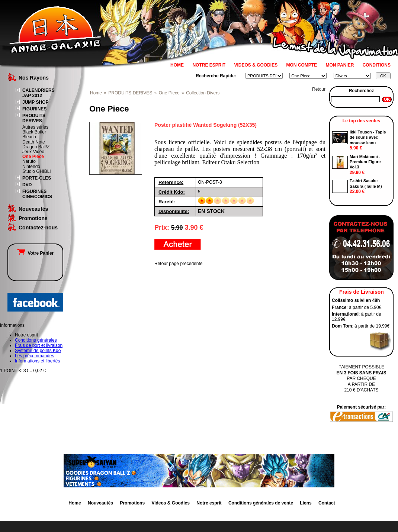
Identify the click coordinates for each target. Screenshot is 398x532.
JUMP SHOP (35, 102)
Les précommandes (34, 356)
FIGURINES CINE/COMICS (37, 194)
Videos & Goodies (170, 503)
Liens (306, 503)
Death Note (34, 142)
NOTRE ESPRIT (209, 65)
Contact (327, 503)
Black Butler (34, 132)
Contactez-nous (38, 228)
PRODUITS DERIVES (34, 118)
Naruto (29, 161)
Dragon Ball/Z (36, 147)
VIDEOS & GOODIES (256, 65)
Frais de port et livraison (39, 345)
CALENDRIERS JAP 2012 (38, 93)
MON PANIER (340, 65)
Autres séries (35, 127)
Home (96, 93)
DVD (27, 185)
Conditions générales (36, 340)
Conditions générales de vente (261, 503)
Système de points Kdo (38, 351)
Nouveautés (33, 209)
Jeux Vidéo (33, 152)
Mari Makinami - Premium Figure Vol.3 (365, 162)
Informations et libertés (37, 361)
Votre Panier (35, 253)
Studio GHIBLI (37, 171)
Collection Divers (203, 93)
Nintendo (31, 167)
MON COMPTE (302, 65)
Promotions (33, 218)
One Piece (33, 157)
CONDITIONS (377, 65)
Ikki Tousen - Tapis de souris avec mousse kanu (368, 137)
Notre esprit (209, 503)
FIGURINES (34, 109)
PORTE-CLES (37, 178)
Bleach (29, 137)
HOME (177, 65)
